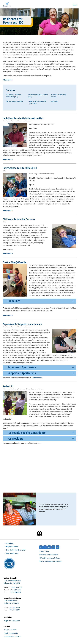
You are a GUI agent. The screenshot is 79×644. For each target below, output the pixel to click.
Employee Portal (12, 547)
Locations (10, 543)
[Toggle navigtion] (75, 4)
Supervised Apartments (22, 367)
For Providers (15, 439)
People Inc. (7, 5)
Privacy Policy (44, 551)
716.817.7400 (16, 590)
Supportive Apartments (22, 373)
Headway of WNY (10, 630)
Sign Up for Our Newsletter (16, 550)
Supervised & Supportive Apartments (37, 103)
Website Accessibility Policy (49, 555)
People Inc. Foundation (12, 621)
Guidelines (14, 301)
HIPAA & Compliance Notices (49, 558)
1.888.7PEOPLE (17, 587)
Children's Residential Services (58, 96)
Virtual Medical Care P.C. (12, 637)
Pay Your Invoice (12, 553)
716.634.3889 (16, 592)
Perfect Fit (54, 102)
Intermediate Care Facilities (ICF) (38, 96)
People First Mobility (11, 633)
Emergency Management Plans (50, 561)
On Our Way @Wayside (14, 102)
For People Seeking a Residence (27, 433)
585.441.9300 (15, 607)
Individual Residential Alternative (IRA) (14, 96)
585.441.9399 (15, 610)
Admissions (37, 378)
